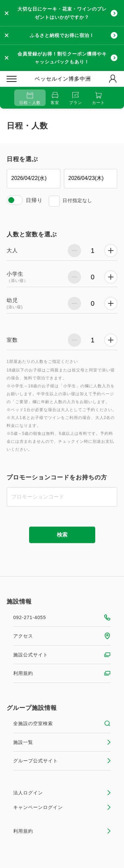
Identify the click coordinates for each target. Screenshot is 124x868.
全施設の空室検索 (62, 723)
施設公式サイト (62, 655)
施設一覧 (62, 742)
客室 (55, 99)
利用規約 (62, 673)
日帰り (34, 200)
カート (98, 99)
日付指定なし (77, 200)
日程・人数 (30, 99)
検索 (62, 535)
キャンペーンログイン (62, 807)
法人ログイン (62, 793)
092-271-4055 (62, 617)
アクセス (62, 636)
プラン (76, 99)
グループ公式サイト (62, 761)
